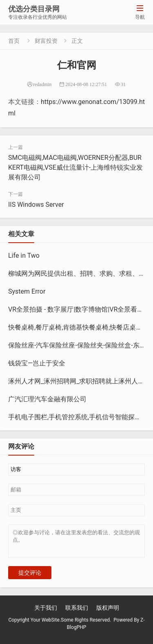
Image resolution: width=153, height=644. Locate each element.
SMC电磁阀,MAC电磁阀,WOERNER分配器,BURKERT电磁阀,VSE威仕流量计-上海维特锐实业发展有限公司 (75, 167)
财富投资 (46, 41)
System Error (27, 291)
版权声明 (108, 613)
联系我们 (77, 613)
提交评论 (30, 578)
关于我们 (46, 613)
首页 (14, 41)
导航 (140, 12)
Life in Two (24, 256)
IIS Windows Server (36, 205)
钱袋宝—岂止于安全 (37, 363)
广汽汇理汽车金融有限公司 (47, 399)
